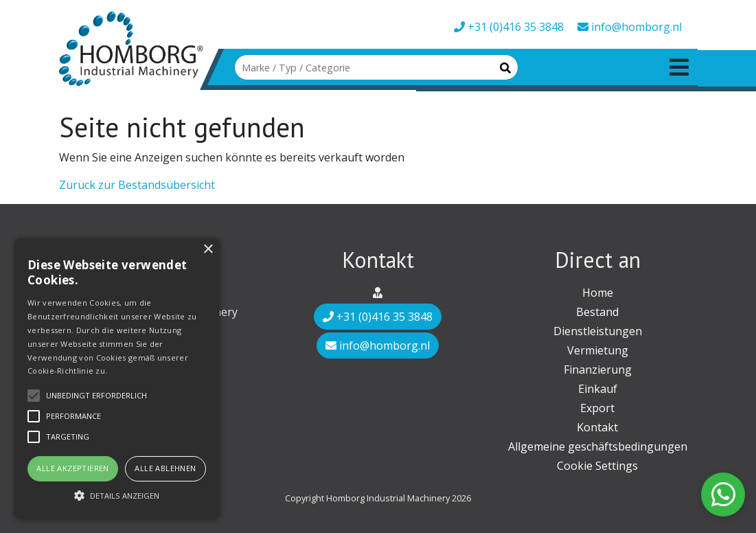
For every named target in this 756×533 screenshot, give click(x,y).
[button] (117, 495)
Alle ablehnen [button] (165, 468)
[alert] (117, 378)
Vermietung (598, 350)
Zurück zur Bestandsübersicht (137, 185)
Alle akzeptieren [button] (72, 468)
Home (598, 293)
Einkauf (598, 389)
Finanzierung (598, 370)
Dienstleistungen (598, 331)
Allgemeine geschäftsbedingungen (598, 446)
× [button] (208, 250)
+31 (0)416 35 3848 (509, 27)
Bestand (597, 312)
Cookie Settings (597, 466)
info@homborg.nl (630, 27)
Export (597, 408)
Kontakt (597, 427)
